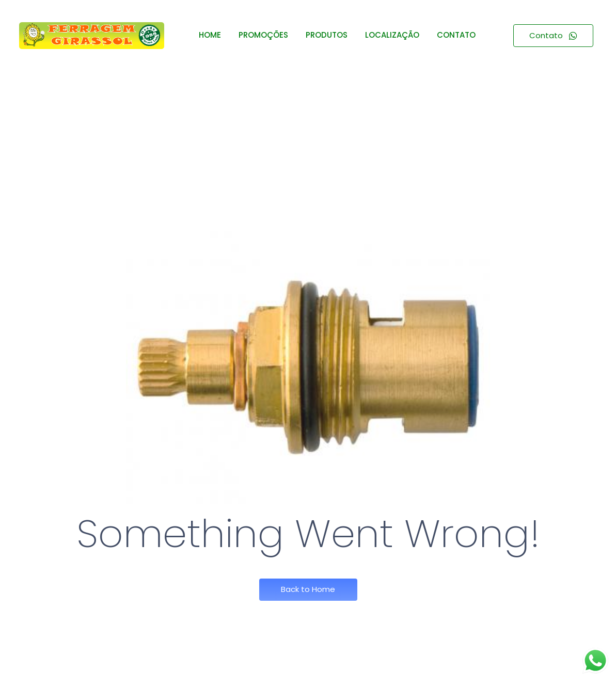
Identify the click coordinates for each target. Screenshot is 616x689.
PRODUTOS (327, 35)
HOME (210, 35)
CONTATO (456, 35)
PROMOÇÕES (263, 35)
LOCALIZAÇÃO (392, 35)
